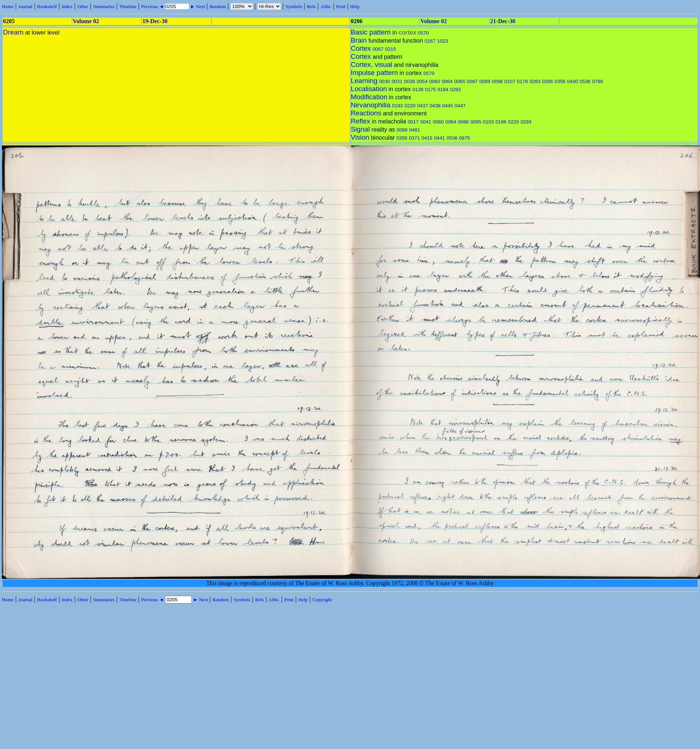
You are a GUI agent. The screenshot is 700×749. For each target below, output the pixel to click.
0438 (435, 106)
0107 (510, 81)
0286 (548, 81)
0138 (418, 89)
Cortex (361, 48)
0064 (447, 81)
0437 (423, 106)
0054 (422, 81)
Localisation (369, 89)
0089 (485, 81)
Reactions (366, 113)
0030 (385, 81)
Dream (13, 32)
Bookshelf (47, 6)
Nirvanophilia (371, 105)
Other (83, 6)
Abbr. (326, 6)
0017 (413, 122)
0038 (410, 81)
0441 (439, 138)
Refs (311, 6)
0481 (414, 130)
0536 (585, 81)
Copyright (322, 600)
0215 (391, 49)
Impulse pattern (375, 73)
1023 (443, 41)
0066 (463, 122)
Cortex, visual (372, 64)
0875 (464, 138)
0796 (597, 81)
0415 (427, 138)
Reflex (361, 121)
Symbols (294, 6)
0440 (572, 81)
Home (8, 6)
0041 (426, 122)
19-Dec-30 (155, 21)
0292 (456, 89)
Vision (360, 137)
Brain (359, 40)
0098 (498, 81)
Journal (25, 6)
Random (218, 6)
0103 (488, 122)
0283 (535, 81)
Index (67, 6)
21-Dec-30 (503, 21)
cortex (408, 33)
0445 (448, 106)
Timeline (128, 6)
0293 (526, 122)
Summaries (104, 6)
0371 (414, 138)
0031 (397, 81)
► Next (198, 6)
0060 (435, 81)
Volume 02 (86, 21)
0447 (460, 106)
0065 (460, 81)
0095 (476, 122)
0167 (430, 41)
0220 (410, 106)
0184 (443, 89)
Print (341, 6)
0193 (398, 106)
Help (355, 6)
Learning (364, 81)
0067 (378, 49)
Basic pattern (371, 32)
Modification (369, 97)
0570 (423, 33)
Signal (360, 129)
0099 (402, 130)
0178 (523, 81)
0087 (472, 81)
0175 (431, 89)
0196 (501, 122)
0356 (560, 81)
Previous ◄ (153, 6)
